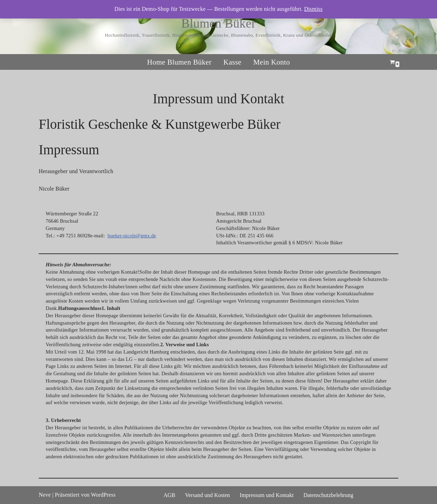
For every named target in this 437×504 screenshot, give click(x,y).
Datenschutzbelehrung (328, 495)
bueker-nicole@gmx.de (132, 236)
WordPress (103, 495)
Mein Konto (272, 62)
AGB (169, 495)
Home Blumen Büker (179, 62)
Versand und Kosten (207, 495)
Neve (45, 495)
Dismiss (313, 9)
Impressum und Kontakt (267, 495)
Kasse (232, 62)
